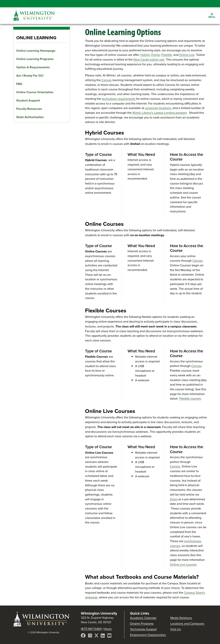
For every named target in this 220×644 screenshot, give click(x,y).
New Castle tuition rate (149, 60)
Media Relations (181, 618)
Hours (108, 629)
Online (155, 55)
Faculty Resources (29, 109)
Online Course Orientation (35, 92)
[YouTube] (109, 636)
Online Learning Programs (35, 59)
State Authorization (30, 117)
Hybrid (145, 55)
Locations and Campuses (187, 624)
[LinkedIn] (103, 636)
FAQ (19, 84)
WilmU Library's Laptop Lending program (160, 113)
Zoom (174, 499)
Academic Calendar (143, 618)
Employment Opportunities (148, 635)
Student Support (28, 100)
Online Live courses (183, 564)
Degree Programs (142, 624)
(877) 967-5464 (91, 629)
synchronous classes (186, 543)
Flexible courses (190, 398)
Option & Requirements (33, 67)
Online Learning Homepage (36, 51)
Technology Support (143, 629)
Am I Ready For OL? (30, 75)
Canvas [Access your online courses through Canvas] (107, 80)
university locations (158, 108)
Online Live (187, 55)
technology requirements (119, 99)
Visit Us (176, 629)
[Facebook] (84, 636)
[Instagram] (90, 636)
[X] (97, 636)
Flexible (167, 55)
